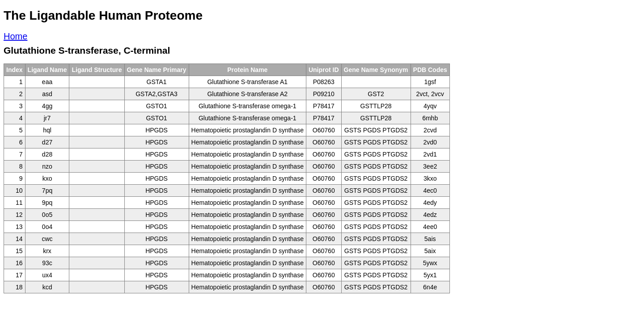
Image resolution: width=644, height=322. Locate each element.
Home (15, 36)
